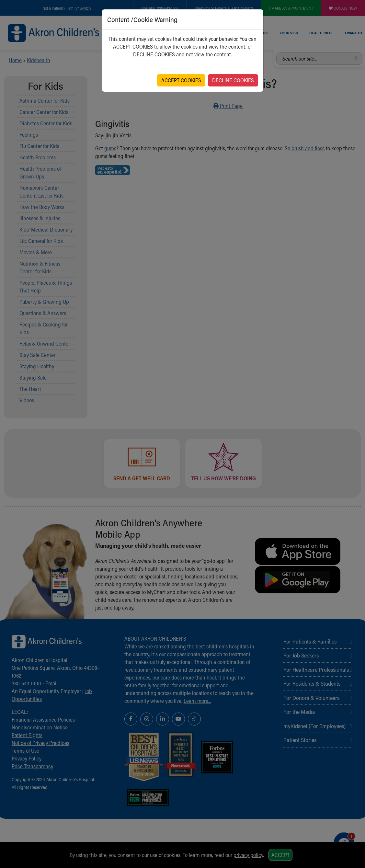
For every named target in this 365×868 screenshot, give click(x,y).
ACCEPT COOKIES (181, 80)
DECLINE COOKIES (233, 80)
